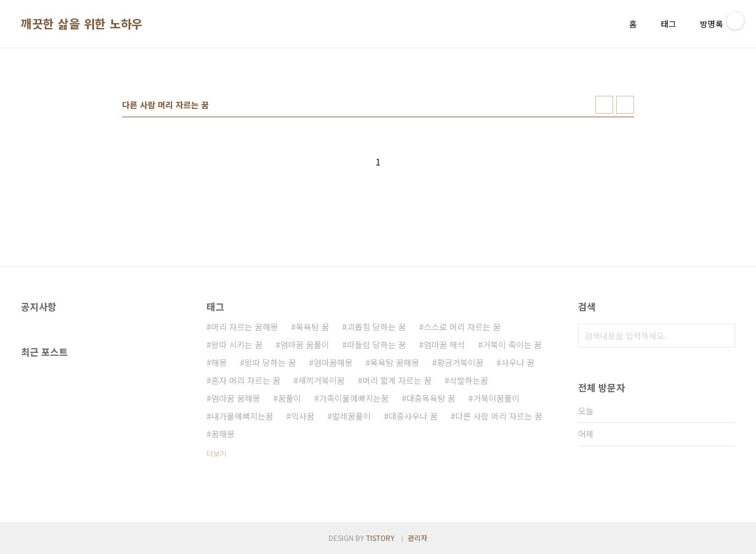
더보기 (216, 453)
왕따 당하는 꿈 (270, 362)
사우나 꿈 (518, 362)
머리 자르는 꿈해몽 (245, 327)
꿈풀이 (290, 398)
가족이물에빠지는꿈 (354, 398)
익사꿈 (303, 416)
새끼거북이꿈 (321, 380)
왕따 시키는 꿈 (237, 345)
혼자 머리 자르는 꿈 (246, 380)
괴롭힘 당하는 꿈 (377, 327)
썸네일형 (604, 105)
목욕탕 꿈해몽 (395, 362)
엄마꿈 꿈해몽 (236, 398)
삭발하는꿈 (469, 380)
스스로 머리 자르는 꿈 (462, 327)
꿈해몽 (223, 434)
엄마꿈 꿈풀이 (305, 345)
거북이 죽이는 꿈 (512, 345)
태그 (668, 24)
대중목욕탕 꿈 (431, 398)
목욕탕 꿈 (313, 327)
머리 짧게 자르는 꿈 (397, 380)
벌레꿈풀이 (352, 416)
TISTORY (380, 538)
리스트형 (625, 105)
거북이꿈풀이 (496, 398)
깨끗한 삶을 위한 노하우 (82, 24)
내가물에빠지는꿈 (242, 416)
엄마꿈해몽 (333, 362)
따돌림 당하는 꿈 (377, 345)
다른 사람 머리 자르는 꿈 (499, 416)
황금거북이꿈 (460, 362)
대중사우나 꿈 (413, 416)
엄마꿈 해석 (444, 345)
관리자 (418, 538)
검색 (723, 336)
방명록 (712, 24)
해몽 (219, 362)
